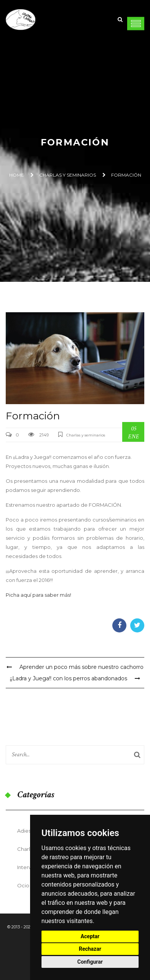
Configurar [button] (90, 962)
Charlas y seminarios (68, 175)
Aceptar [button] (90, 936)
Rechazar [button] (90, 949)
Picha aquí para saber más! (38, 595)
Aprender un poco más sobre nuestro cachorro (75, 667)
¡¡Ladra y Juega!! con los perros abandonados (75, 678)
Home (17, 175)
